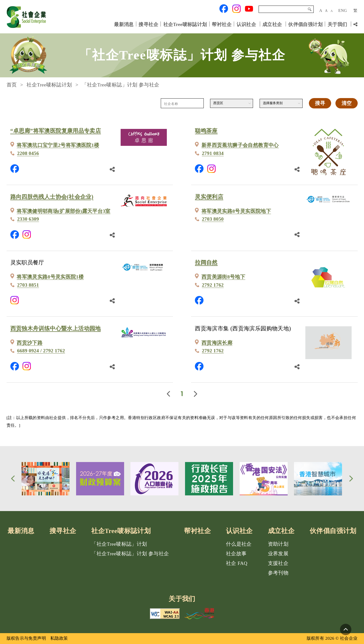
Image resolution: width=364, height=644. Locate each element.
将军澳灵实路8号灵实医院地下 (236, 211)
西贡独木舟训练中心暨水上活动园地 (56, 328)
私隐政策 (59, 638)
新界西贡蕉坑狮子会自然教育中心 (240, 145)
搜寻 (310, 9)
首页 (12, 85)
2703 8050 (213, 219)
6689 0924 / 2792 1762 (41, 351)
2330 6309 (28, 219)
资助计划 (278, 544)
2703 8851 (28, 285)
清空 (347, 103)
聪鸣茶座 (206, 131)
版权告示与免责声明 (26, 638)
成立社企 (272, 24)
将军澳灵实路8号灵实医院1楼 (50, 277)
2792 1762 (213, 285)
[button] (13, 479)
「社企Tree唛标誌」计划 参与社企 (130, 554)
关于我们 (337, 24)
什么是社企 (239, 544)
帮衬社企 (222, 24)
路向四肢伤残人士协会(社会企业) (52, 197)
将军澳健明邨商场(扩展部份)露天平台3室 (64, 211)
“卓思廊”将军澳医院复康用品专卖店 (56, 131)
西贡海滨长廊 (217, 343)
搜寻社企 (148, 24)
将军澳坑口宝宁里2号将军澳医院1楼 (58, 145)
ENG (343, 10)
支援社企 (278, 563)
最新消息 (124, 24)
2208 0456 (28, 153)
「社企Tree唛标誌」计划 (119, 544)
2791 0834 (213, 153)
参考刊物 (278, 573)
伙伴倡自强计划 (305, 24)
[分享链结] (355, 24)
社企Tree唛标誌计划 (185, 24)
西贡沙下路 (30, 343)
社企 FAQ (237, 563)
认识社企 (246, 24)
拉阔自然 (206, 262)
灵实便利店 (209, 197)
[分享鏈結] (112, 169)
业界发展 (278, 554)
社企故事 (236, 554)
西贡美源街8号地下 (223, 277)
